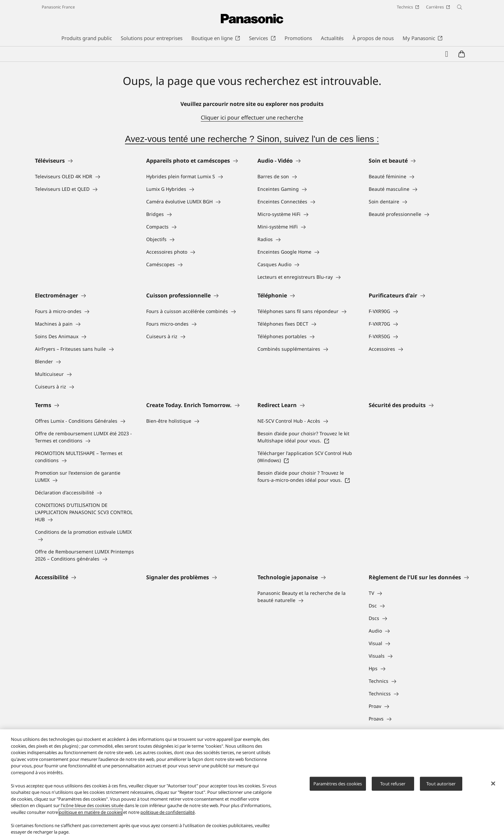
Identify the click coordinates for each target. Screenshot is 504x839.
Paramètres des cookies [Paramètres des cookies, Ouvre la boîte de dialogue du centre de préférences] (338, 783)
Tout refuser (393, 783)
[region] (252, 784)
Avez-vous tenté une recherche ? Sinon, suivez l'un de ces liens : (252, 139)
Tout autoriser (441, 783)
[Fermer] (493, 783)
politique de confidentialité (168, 812)
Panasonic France (58, 7)
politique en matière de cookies (91, 812)
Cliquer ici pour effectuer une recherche (252, 117)
